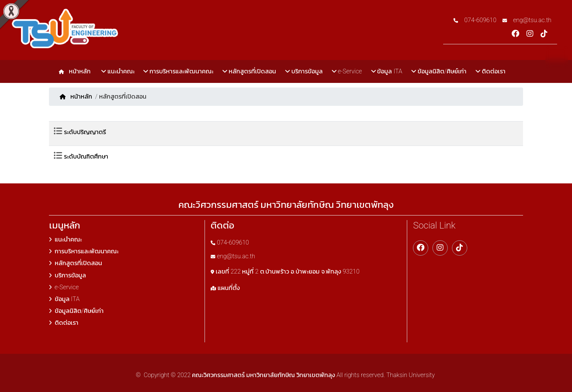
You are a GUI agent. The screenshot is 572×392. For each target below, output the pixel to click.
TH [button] (557, 57)
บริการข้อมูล (304, 71)
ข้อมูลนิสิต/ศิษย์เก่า (439, 71)
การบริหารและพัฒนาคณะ (178, 71)
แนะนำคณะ (118, 71)
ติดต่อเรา (491, 71)
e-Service (347, 71)
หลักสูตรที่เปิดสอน (249, 71)
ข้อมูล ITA (387, 71)
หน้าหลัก (78, 71)
